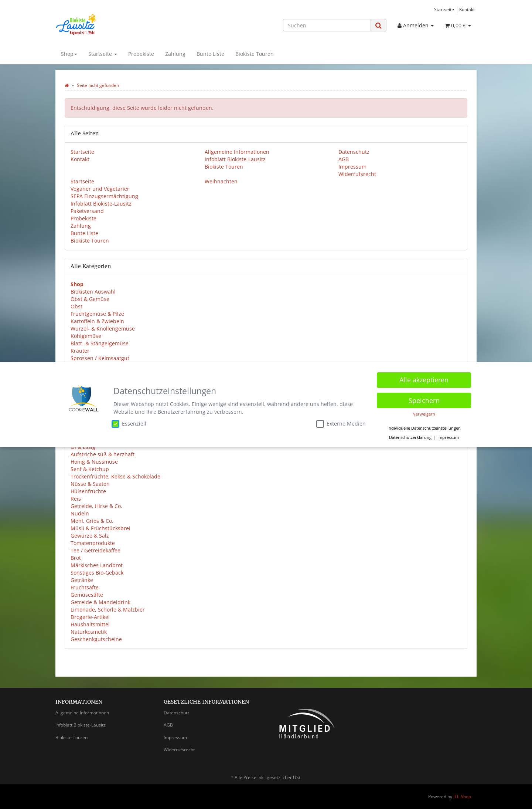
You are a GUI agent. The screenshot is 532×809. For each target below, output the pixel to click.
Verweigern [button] (424, 414)
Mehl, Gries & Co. (92, 521)
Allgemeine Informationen (237, 152)
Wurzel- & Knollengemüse (103, 329)
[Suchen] (327, 25)
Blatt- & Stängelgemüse (100, 343)
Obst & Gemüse (90, 299)
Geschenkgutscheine (96, 639)
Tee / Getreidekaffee (96, 550)
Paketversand (87, 211)
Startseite (444, 9)
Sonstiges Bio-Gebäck (97, 573)
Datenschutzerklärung (410, 437)
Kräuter (80, 351)
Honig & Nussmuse (94, 462)
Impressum (352, 167)
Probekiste (141, 54)
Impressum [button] (448, 437)
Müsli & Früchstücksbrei (100, 528)
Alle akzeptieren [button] (424, 380)
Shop (69, 54)
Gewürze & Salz (90, 536)
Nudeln (80, 513)
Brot (76, 558)
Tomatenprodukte (93, 543)
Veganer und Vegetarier (100, 189)
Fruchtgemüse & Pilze (97, 314)
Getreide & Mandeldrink (100, 602)
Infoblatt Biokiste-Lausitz (235, 159)
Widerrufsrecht (357, 174)
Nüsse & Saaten (90, 484)
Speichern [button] (424, 400)
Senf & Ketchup (90, 469)
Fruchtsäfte (85, 587)
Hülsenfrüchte (88, 491)
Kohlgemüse (86, 336)
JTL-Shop (462, 797)
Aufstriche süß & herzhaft (103, 454)
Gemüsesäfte (87, 595)
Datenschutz (354, 152)
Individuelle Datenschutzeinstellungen (424, 428)
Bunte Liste (210, 54)
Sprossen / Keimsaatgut (100, 358)
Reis (76, 499)
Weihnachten (221, 181)
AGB (344, 159)
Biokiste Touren (255, 54)
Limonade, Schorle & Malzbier (108, 610)
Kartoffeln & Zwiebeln (97, 321)
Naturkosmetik (89, 632)
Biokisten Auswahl (93, 292)
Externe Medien (341, 424)
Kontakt (467, 9)
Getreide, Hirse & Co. (96, 506)
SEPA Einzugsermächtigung (104, 196)
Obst (76, 306)
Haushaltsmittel (90, 624)
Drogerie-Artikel (90, 617)
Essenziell (129, 424)
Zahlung (175, 54)
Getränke (82, 580)
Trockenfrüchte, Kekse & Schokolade (115, 476)
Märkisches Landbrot (97, 565)
